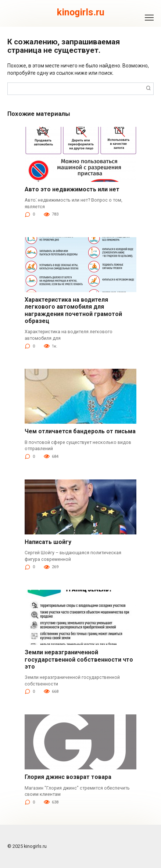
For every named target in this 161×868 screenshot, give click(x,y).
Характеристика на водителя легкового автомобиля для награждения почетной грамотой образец (73, 310)
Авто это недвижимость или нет (72, 189)
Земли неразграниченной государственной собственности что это (79, 659)
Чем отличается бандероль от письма (80, 431)
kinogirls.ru (81, 12)
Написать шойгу (48, 542)
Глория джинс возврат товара (68, 777)
